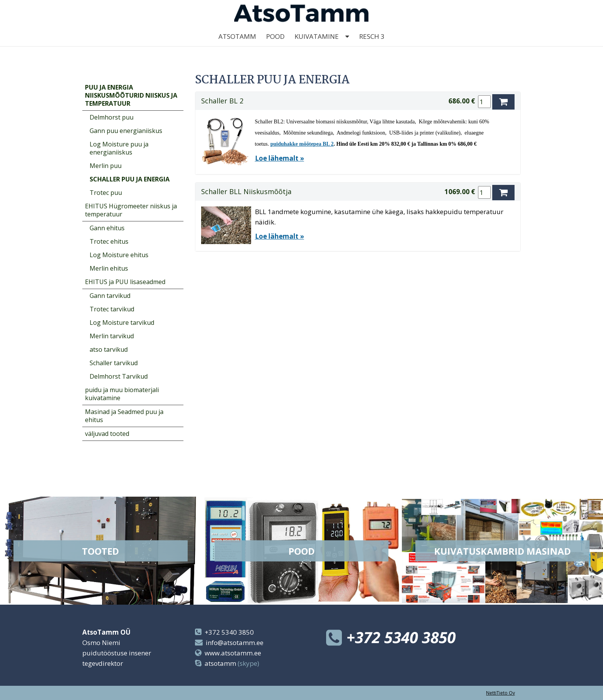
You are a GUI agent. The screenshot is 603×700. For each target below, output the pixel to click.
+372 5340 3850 (229, 632)
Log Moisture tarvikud (122, 323)
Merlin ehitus (109, 268)
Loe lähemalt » (280, 158)
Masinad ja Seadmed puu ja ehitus (124, 416)
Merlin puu (106, 166)
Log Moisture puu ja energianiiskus (119, 148)
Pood (275, 46)
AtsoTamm (237, 46)
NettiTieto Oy (501, 693)
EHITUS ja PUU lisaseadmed (125, 282)
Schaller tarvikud (114, 363)
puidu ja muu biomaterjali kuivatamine (122, 394)
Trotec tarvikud (112, 309)
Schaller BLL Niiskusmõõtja (246, 191)
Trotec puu (106, 193)
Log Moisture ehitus (119, 255)
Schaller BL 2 (222, 101)
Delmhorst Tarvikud (119, 376)
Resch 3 (372, 46)
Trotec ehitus (109, 241)
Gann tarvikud (110, 296)
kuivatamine (317, 46)
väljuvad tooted (107, 434)
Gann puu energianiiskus (126, 131)
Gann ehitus (107, 228)
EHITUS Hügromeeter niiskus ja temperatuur (131, 210)
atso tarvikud (109, 349)
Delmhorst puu (112, 117)
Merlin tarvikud (112, 336)
